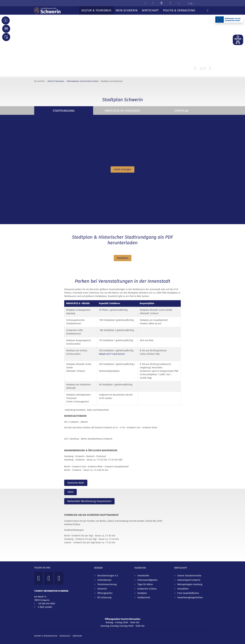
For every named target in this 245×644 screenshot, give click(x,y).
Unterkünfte (143, 573)
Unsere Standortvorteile (189, 573)
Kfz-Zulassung (104, 594)
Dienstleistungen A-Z (108, 573)
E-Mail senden (45, 604)
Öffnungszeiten (105, 590)
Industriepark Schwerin (189, 577)
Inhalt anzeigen (122, 169)
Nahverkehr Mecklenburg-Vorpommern (89, 499)
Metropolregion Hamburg (190, 581)
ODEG (70, 491)
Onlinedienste (104, 577)
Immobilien (183, 586)
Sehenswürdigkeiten (147, 577)
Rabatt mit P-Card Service (112, 353)
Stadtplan (123, 258)
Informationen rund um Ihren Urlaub (82, 81)
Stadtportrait (144, 594)
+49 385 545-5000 (46, 600)
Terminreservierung (107, 581)
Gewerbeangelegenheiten (190, 594)
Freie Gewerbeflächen (188, 590)
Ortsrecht (102, 586)
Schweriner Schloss (147, 586)
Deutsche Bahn (76, 482)
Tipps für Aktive (145, 581)
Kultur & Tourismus (56, 81)
